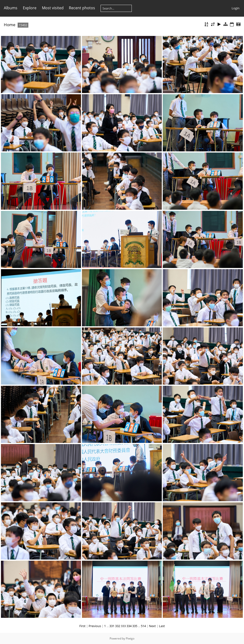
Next (152, 626)
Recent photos (82, 8)
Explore (30, 8)
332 (118, 626)
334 (129, 626)
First (82, 626)
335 (135, 626)
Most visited (53, 8)
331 (112, 626)
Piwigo (130, 638)
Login (236, 8)
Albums (11, 8)
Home (10, 25)
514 (143, 626)
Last (162, 626)
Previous (95, 626)
